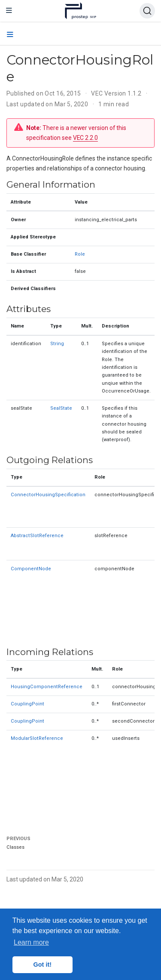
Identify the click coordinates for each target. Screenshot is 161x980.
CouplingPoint (27, 704)
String (57, 344)
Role (80, 254)
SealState (61, 408)
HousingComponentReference (47, 687)
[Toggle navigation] (9, 11)
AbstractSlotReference (37, 536)
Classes (15, 847)
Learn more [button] (31, 942)
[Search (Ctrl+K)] (147, 11)
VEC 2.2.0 (85, 138)
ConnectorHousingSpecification (48, 495)
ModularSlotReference (37, 738)
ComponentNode (31, 569)
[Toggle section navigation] (10, 35)
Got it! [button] (43, 965)
